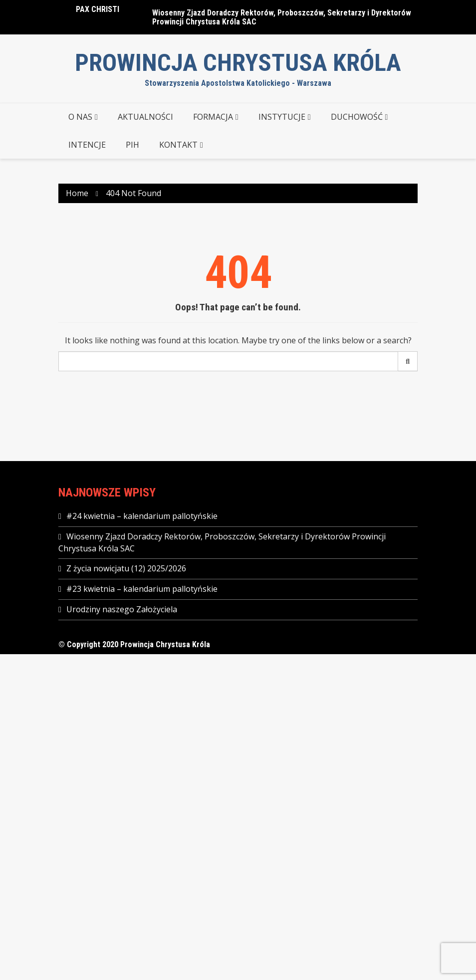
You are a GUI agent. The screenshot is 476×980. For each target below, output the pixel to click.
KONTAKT (178, 145)
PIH (132, 145)
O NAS (80, 117)
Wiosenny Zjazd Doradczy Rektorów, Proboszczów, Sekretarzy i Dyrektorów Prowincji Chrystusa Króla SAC (282, 17)
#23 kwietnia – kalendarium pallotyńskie (142, 589)
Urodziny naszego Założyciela (122, 609)
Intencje (87, 145)
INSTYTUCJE (282, 117)
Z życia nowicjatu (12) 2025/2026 (126, 568)
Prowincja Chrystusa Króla (238, 63)
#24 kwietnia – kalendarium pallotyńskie (142, 516)
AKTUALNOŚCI (145, 117)
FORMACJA (213, 117)
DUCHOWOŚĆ (357, 117)
